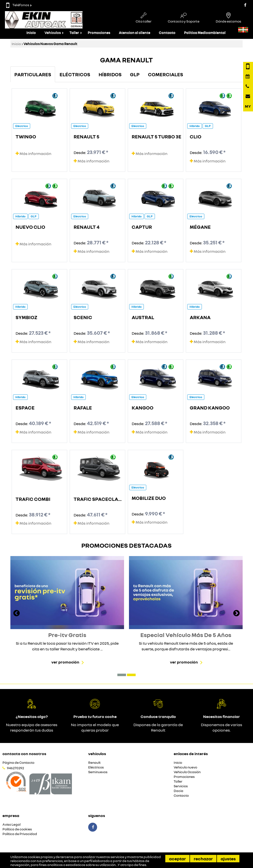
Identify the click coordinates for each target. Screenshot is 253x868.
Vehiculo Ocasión (187, 772)
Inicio (31, 33)
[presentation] (17, 614)
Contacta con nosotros (24, 754)
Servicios (181, 786)
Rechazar (203, 859)
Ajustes (228, 859)
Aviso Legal (11, 825)
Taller (74, 33)
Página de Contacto (18, 763)
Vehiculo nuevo (185, 767)
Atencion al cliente (135, 33)
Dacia (179, 791)
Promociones (99, 33)
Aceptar (177, 859)
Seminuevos (98, 772)
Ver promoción (65, 662)
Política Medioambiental (205, 33)
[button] (122, 675)
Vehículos (53, 33)
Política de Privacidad (20, 834)
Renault (94, 763)
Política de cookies (17, 829)
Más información (33, 153)
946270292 (15, 768)
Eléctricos (96, 767)
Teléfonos (18, 5)
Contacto (167, 33)
